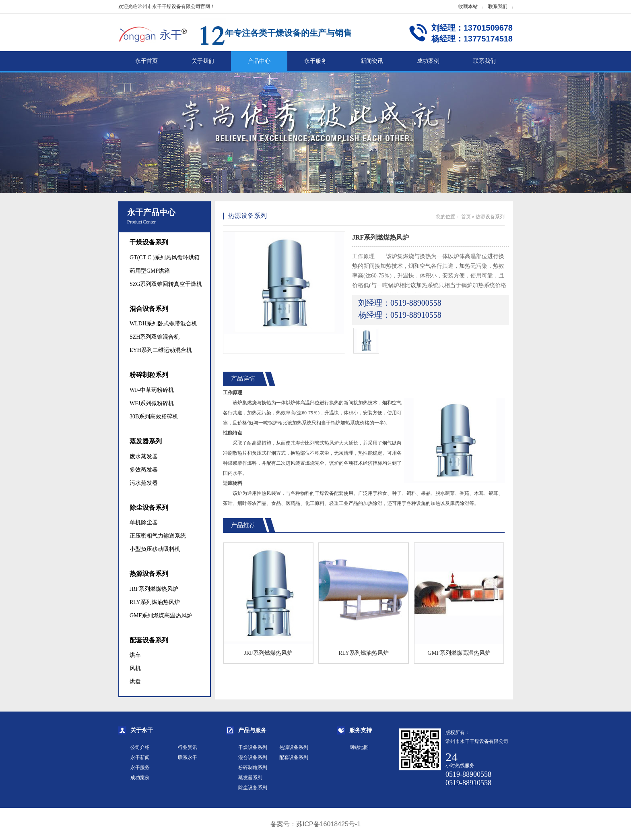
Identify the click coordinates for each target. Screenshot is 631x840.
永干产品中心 (151, 212)
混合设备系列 (149, 309)
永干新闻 (140, 757)
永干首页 (146, 61)
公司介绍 (140, 747)
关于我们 (203, 61)
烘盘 (135, 682)
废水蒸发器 (144, 456)
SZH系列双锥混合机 (155, 337)
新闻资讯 (372, 61)
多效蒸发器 (144, 470)
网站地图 (359, 747)
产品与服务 (252, 730)
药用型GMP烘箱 (150, 271)
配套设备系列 (149, 640)
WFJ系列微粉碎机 (152, 403)
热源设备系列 (149, 574)
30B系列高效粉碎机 (154, 417)
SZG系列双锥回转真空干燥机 (166, 284)
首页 (466, 217)
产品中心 (259, 61)
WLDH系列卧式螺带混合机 (163, 324)
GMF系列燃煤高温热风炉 (161, 616)
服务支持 (361, 730)
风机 (135, 668)
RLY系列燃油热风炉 (155, 602)
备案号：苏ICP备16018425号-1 (315, 824)
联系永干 (188, 757)
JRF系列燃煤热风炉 (154, 589)
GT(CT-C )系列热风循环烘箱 (165, 258)
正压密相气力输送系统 (158, 536)
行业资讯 (188, 747)
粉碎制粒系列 (149, 375)
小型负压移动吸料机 (155, 549)
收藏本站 (468, 6)
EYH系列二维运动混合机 (161, 350)
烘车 (135, 655)
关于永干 (142, 730)
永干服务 (315, 61)
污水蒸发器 (144, 483)
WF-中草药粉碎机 (152, 390)
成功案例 (428, 61)
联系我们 (498, 6)
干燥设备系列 (149, 242)
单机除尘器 (144, 522)
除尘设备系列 (149, 508)
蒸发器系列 (146, 441)
